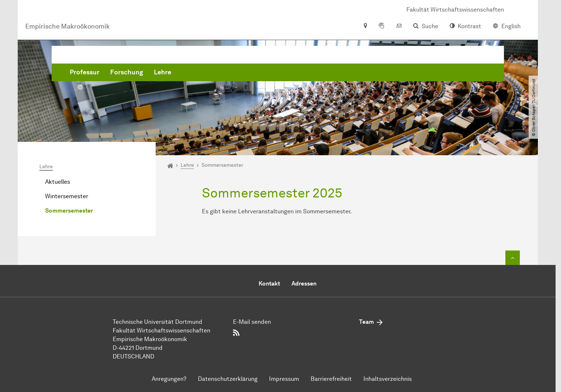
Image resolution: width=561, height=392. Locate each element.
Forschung (236, 72)
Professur (194, 72)
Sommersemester (69, 211)
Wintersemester (67, 197)
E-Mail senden (252, 322)
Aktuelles (58, 182)
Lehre (272, 72)
